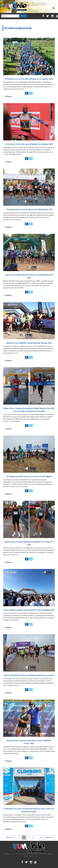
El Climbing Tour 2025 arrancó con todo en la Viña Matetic (29, 476)
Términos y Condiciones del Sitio (42, 854)
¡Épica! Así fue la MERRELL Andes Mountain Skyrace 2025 (29, 343)
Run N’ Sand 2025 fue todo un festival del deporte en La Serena (29, 675)
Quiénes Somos (9, 854)
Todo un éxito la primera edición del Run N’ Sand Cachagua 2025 (29, 610)
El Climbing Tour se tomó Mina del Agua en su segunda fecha (29, 79)
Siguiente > (49, 837)
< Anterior (9, 837)
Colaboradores (28, 856)
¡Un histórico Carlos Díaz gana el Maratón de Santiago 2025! (29, 144)
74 (41, 837)
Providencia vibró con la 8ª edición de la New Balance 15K (29, 210)
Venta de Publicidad (23, 854)
